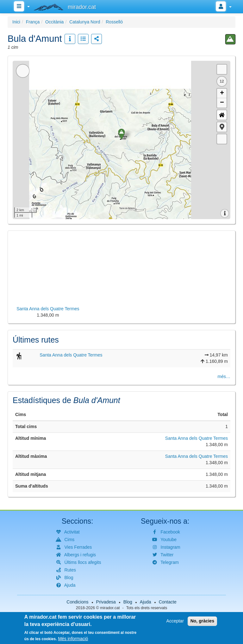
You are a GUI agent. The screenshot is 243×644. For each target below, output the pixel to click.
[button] (222, 127)
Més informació (73, 639)
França (33, 22)
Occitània (54, 22)
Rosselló (114, 22)
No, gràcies (202, 621)
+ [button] (222, 93)
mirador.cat (110, 608)
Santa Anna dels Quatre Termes (71, 355)
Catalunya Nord (85, 22)
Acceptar (175, 621)
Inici (16, 22)
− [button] (222, 103)
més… (224, 376)
